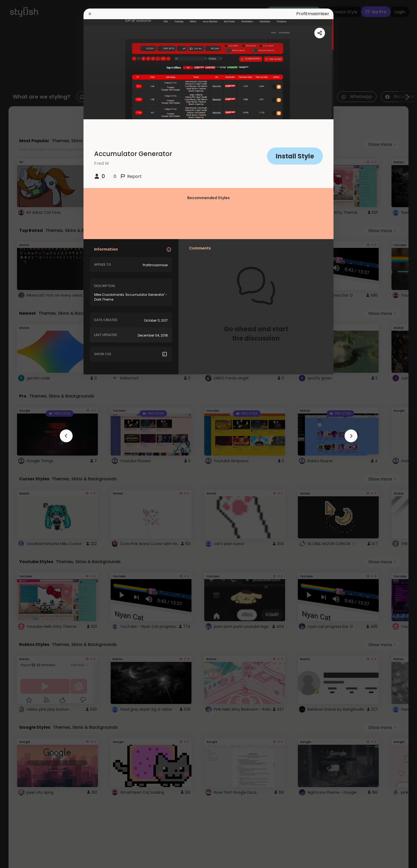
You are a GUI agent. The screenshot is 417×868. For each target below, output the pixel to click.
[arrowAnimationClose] (66, 436)
